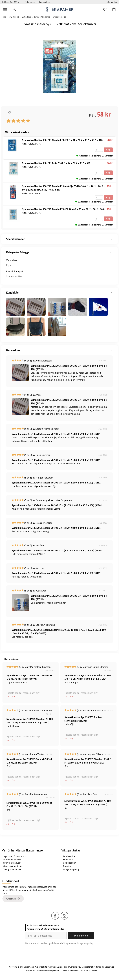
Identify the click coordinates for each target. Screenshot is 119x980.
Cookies (67, 866)
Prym (9, 265)
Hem (4, 17)
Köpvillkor (68, 860)
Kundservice (69, 856)
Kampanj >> (44, 2)
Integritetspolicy (71, 869)
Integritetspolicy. (85, 943)
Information (112, 2)
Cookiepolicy (69, 863)
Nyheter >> (30, 2)
